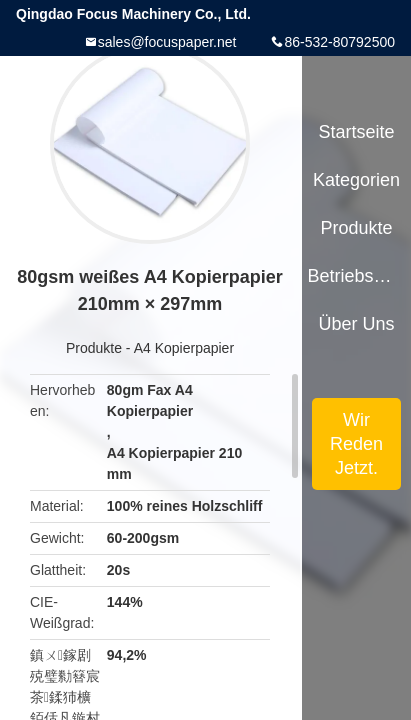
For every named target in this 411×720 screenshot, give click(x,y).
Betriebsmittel (356, 276)
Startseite (357, 132)
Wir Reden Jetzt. (356, 444)
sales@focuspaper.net (167, 42)
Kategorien (356, 180)
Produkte (94, 348)
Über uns (357, 324)
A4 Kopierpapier (184, 348)
